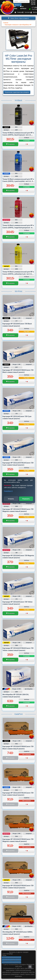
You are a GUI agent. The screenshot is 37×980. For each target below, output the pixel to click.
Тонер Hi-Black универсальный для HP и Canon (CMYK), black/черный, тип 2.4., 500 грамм (18, 135)
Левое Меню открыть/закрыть (18, 18)
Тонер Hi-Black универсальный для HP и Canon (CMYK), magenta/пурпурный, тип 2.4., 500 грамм (18, 228)
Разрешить (26, 499)
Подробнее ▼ (8, 491)
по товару (15, 7)
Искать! (17, 5)
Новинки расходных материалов (11, 962)
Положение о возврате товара (11, 960)
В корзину (10, 144)
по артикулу (23, 7)
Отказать (11, 499)
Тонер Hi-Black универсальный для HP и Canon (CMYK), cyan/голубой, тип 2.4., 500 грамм (18, 181)
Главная (18, 12)
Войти (34, 12)
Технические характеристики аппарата (17, 92)
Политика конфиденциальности (11, 958)
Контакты (26, 12)
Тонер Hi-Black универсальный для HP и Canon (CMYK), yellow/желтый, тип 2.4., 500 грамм (18, 274)
